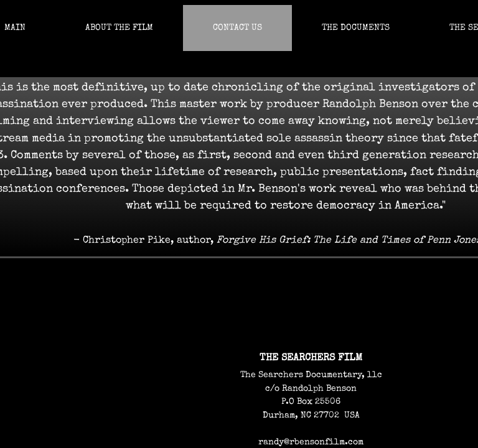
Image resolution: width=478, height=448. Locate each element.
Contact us (237, 28)
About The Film (119, 28)
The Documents (356, 28)
